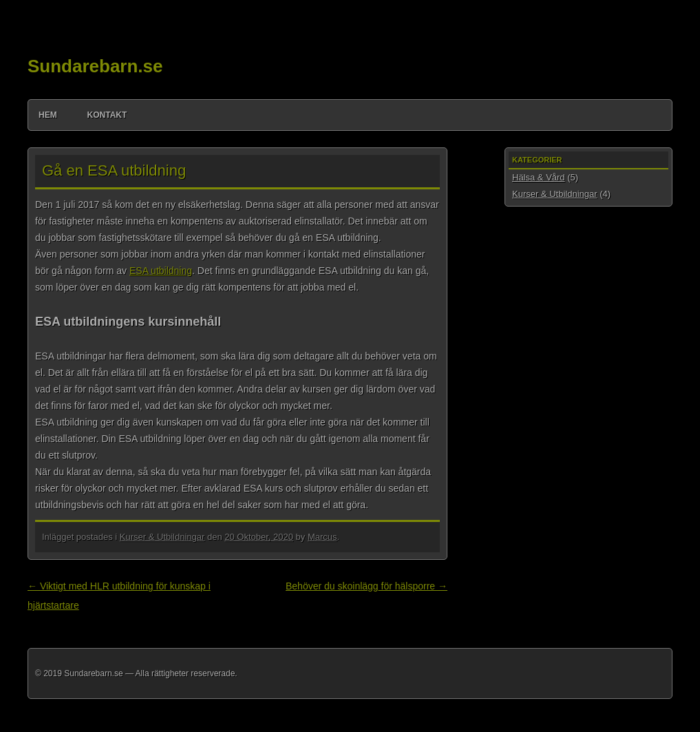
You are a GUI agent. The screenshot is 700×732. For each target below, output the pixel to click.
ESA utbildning (161, 271)
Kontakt (107, 115)
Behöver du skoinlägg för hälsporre (367, 586)
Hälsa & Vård (539, 177)
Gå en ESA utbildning (114, 170)
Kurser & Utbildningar (162, 537)
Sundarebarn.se (95, 66)
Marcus (322, 537)
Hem (48, 115)
